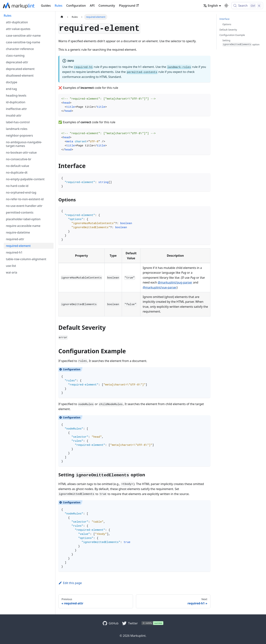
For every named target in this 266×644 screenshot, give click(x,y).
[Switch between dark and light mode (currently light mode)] (226, 6)
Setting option (241, 42)
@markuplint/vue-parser (160, 287)
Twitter (133, 623)
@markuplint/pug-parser (175, 282)
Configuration (76, 6)
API (92, 6)
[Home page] (62, 17)
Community (107, 6)
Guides (46, 6)
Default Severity (228, 30)
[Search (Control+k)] (247, 6)
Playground (129, 6)
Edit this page (70, 583)
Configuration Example (232, 35)
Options (227, 24)
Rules (58, 6)
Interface (224, 19)
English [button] (211, 6)
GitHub (114, 623)
